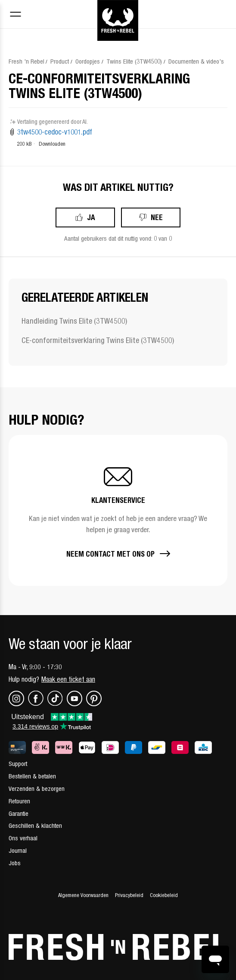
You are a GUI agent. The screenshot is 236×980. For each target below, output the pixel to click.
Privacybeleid (129, 895)
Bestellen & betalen (32, 776)
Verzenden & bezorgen (37, 789)
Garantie (19, 813)
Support (18, 764)
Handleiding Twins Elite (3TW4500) (74, 321)
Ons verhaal (23, 838)
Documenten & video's (196, 61)
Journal (18, 850)
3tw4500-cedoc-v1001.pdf (55, 132)
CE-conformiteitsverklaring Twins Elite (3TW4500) (98, 340)
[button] (118, 510)
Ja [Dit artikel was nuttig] (91, 217)
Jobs (15, 863)
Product (60, 61)
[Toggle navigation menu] (16, 15)
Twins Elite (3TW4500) (134, 61)
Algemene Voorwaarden (83, 895)
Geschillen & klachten (35, 825)
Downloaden (52, 144)
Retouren (19, 801)
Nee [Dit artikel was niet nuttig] (157, 217)
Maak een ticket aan (68, 679)
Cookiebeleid (164, 895)
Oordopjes (88, 61)
